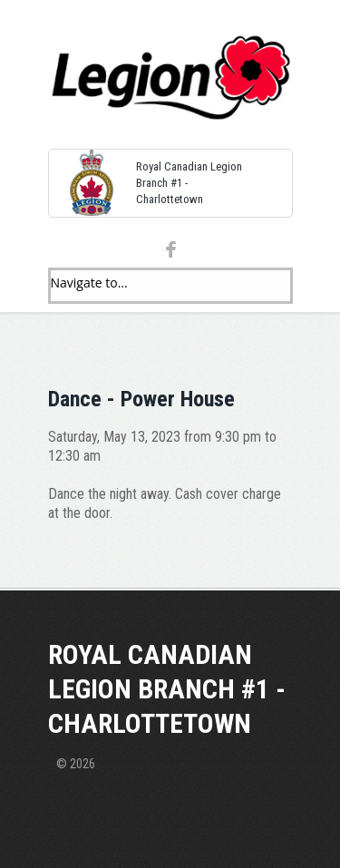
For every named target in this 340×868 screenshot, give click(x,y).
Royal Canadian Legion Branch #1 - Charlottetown (167, 689)
